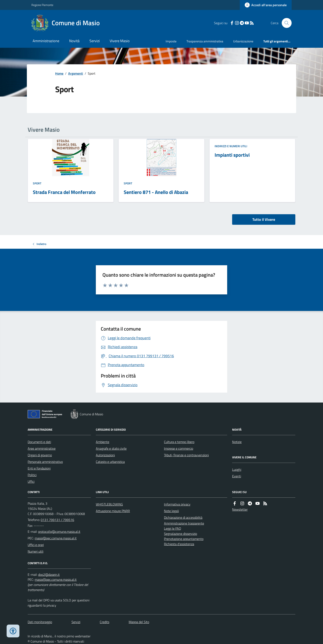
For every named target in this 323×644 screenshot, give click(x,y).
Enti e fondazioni (39, 468)
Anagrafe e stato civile (111, 448)
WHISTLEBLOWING (109, 504)
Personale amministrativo (45, 462)
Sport (37, 183)
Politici (32, 475)
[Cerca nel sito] (285, 23)
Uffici (31, 482)
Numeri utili (36, 551)
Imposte (171, 41)
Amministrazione (46, 41)
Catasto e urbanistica (110, 462)
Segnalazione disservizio (180, 534)
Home (59, 73)
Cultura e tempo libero (179, 442)
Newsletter (240, 509)
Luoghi (237, 470)
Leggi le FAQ (173, 528)
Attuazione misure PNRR (113, 511)
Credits (104, 622)
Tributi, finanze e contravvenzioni (186, 455)
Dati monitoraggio (40, 622)
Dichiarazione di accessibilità (183, 517)
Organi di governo (40, 455)
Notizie (237, 442)
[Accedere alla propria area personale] (266, 5)
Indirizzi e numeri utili (231, 146)
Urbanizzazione (243, 41)
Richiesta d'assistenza (179, 544)
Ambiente (103, 442)
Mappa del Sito (139, 622)
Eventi (237, 476)
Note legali (171, 511)
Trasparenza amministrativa (205, 41)
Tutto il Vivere (264, 219)
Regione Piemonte (42, 5)
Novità (74, 41)
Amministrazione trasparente (184, 523)
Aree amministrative (42, 448)
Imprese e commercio (179, 448)
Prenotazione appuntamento (184, 539)
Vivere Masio (120, 41)
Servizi (95, 41)
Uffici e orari (36, 545)
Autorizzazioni (105, 455)
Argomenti (76, 73)
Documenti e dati (39, 442)
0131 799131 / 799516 (57, 520)
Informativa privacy (177, 504)
